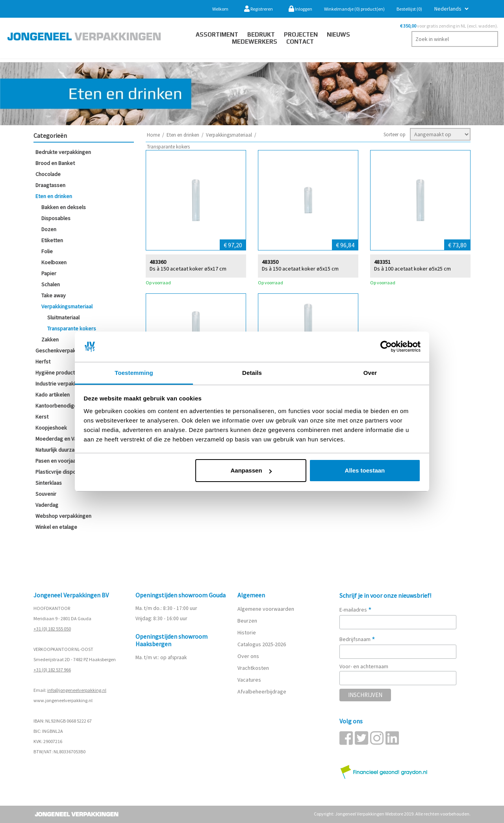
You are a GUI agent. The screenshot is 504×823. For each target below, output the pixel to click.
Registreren (258, 9)
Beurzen (247, 621)
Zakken (50, 339)
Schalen (51, 284)
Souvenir (46, 494)
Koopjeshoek (51, 428)
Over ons (248, 656)
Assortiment (217, 34)
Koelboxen (54, 262)
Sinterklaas (49, 483)
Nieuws (338, 34)
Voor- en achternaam (364, 666)
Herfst (43, 361)
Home (153, 135)
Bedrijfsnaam (357, 639)
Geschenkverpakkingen (63, 350)
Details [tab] (252, 373)
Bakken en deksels (64, 207)
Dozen (49, 229)
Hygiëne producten (58, 373)
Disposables (56, 218)
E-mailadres (356, 610)
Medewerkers (255, 42)
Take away (54, 295)
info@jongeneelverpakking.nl (77, 690)
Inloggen (300, 9)
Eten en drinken (54, 196)
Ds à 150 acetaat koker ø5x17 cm (188, 268)
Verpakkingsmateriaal (67, 306)
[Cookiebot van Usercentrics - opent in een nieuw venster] (386, 347)
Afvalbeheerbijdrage (262, 691)
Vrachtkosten (253, 668)
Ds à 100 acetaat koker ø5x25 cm (412, 268)
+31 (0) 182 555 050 (52, 629)
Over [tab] (370, 373)
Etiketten (52, 240)
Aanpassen (251, 470)
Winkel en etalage (56, 527)
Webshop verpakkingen (63, 516)
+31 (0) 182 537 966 (52, 670)
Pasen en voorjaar (57, 461)
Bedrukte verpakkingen (63, 152)
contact (300, 42)
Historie (247, 632)
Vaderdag (47, 505)
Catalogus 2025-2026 (262, 644)
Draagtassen (50, 185)
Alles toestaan (365, 470)
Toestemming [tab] (134, 373)
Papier (49, 273)
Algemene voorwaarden (266, 609)
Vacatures (250, 680)
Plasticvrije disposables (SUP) (70, 472)
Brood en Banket (55, 163)
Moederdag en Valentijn (63, 439)
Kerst (42, 417)
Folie (47, 251)
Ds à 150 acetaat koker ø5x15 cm (300, 268)
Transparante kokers (72, 328)
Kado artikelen (53, 395)
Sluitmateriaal (63, 317)
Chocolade (48, 174)
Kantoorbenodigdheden (64, 406)
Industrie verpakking (60, 384)
